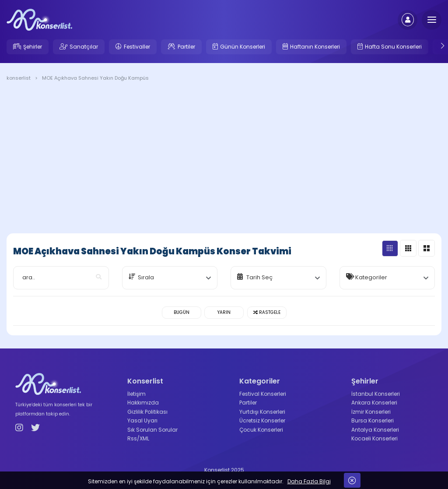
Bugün (182, 312)
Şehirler (33, 47)
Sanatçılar (84, 47)
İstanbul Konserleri (376, 394)
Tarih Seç (259, 277)
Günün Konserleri (243, 47)
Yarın (224, 312)
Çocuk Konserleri (261, 430)
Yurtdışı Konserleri (262, 412)
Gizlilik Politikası (147, 412)
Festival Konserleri (263, 394)
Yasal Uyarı (142, 420)
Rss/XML (138, 438)
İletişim (136, 394)
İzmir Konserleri (371, 412)
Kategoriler (371, 277)
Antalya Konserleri (375, 430)
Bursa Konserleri (373, 420)
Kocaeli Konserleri (374, 438)
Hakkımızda (143, 403)
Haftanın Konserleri (315, 47)
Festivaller (137, 47)
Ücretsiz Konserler (262, 420)
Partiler (186, 47)
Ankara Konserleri (374, 403)
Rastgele (267, 312)
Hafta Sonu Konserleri (393, 47)
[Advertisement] (224, 159)
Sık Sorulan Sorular (152, 430)
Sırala (146, 277)
